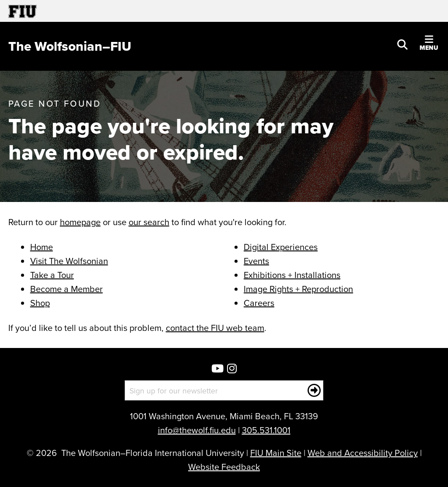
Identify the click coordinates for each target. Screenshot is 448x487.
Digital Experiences (281, 247)
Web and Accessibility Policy (363, 453)
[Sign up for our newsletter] (224, 390)
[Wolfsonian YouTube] (217, 369)
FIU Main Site (276, 453)
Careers (259, 303)
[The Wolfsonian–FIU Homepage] (70, 46)
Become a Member (66, 289)
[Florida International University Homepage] (116, 11)
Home (42, 247)
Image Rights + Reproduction (298, 289)
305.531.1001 (266, 430)
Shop (40, 303)
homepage (80, 222)
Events (256, 261)
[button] (402, 44)
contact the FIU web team (215, 328)
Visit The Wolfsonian (69, 261)
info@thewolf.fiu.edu (197, 430)
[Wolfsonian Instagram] (232, 369)
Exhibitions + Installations (292, 275)
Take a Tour (52, 275)
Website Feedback (224, 467)
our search (149, 222)
